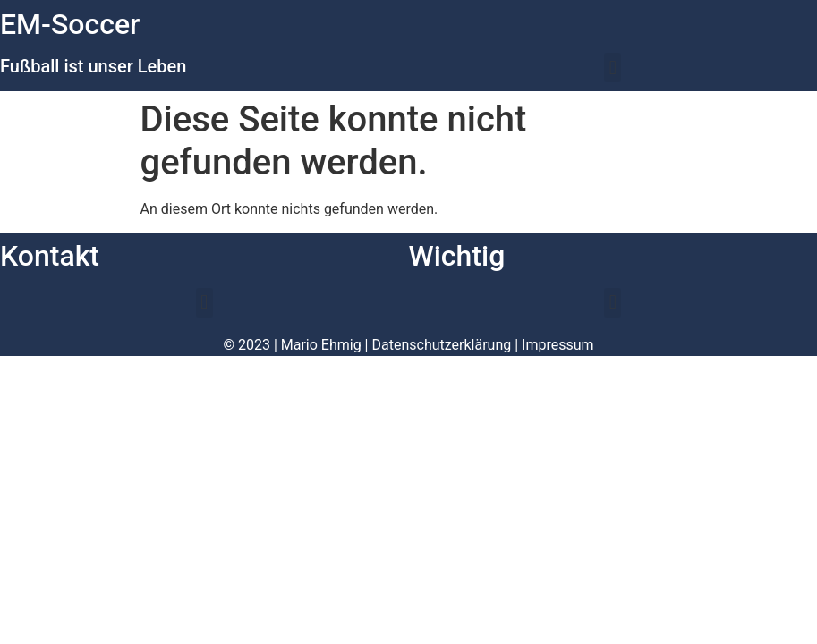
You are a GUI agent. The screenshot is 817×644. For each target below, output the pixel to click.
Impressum (558, 345)
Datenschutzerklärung (442, 345)
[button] (613, 68)
